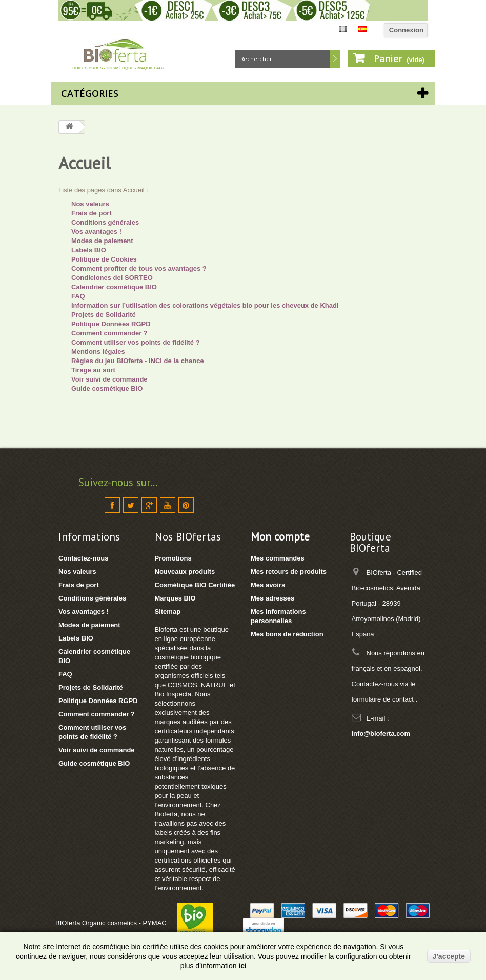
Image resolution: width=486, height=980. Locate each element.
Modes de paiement (102, 241)
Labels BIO (89, 250)
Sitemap (168, 612)
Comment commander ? (109, 333)
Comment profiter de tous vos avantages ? (139, 268)
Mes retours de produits (289, 572)
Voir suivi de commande (109, 379)
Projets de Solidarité (104, 315)
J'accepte (449, 956)
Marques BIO (175, 598)
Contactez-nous (84, 558)
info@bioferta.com (381, 734)
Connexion (406, 30)
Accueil (85, 163)
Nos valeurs (90, 204)
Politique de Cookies (104, 259)
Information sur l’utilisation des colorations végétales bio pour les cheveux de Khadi (205, 305)
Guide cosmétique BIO (107, 388)
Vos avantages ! (96, 232)
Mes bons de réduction (287, 634)
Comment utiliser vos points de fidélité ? (136, 342)
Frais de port (92, 213)
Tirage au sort (93, 370)
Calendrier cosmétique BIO (114, 287)
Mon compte (280, 537)
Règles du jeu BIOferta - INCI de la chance (138, 361)
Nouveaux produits (185, 572)
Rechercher (335, 59)
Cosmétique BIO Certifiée (195, 585)
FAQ (78, 296)
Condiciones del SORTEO (112, 278)
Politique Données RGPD (111, 324)
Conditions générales (105, 222)
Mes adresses (272, 598)
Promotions (173, 558)
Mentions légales (98, 352)
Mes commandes (278, 558)
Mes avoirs (268, 585)
